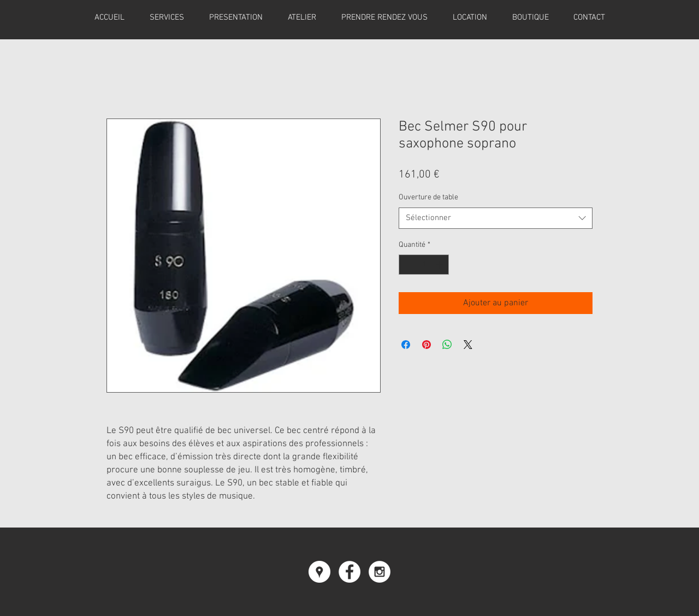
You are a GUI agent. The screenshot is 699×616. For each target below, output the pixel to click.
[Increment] (440, 265)
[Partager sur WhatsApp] (447, 345)
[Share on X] (468, 345)
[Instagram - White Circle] (380, 572)
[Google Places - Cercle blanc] (319, 572)
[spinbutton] (424, 265)
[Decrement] (407, 265)
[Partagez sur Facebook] (406, 345)
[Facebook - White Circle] (349, 572)
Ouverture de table (428, 197)
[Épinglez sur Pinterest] (426, 345)
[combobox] (496, 218)
